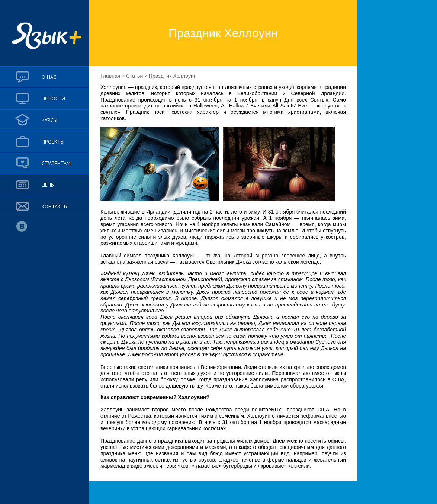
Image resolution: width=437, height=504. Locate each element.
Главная (110, 76)
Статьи (134, 76)
